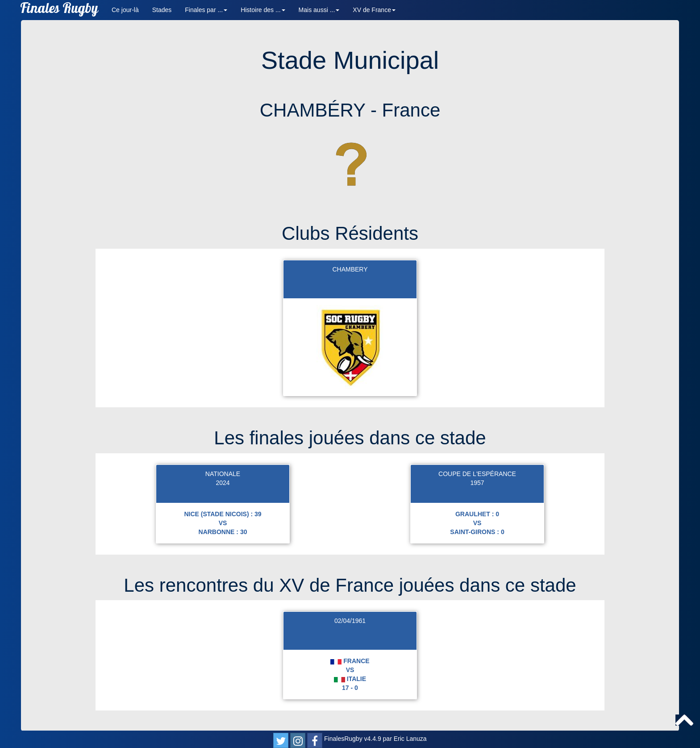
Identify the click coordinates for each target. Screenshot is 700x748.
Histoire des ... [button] (263, 10)
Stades (162, 10)
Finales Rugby (59, 10)
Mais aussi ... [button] (319, 10)
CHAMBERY (350, 269)
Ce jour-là (125, 10)
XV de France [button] (374, 10)
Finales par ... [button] (206, 10)
